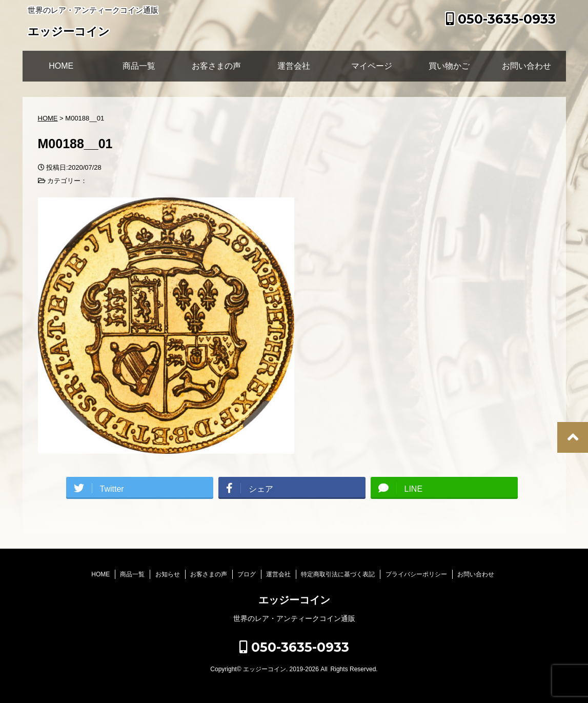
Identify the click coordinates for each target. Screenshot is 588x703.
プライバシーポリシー (416, 574)
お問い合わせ (526, 66)
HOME (61, 66)
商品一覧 (139, 66)
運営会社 (294, 66)
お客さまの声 (216, 66)
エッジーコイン (69, 33)
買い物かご (449, 66)
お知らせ (168, 574)
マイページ (372, 66)
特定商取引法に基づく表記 (338, 574)
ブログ (247, 574)
